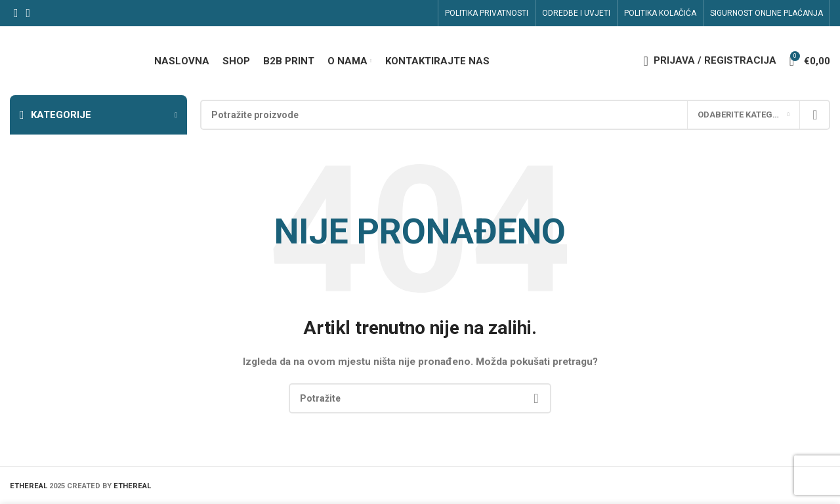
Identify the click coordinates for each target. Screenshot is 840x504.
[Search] (515, 115)
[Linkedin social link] (29, 13)
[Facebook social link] (16, 13)
